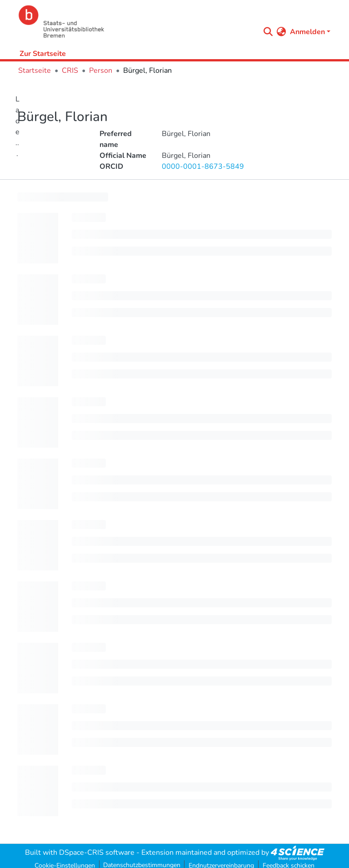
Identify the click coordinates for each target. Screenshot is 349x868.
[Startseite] (137, 22)
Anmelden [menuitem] (307, 32)
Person (101, 71)
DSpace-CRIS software (97, 853)
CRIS (70, 71)
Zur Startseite (43, 54)
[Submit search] (268, 32)
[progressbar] (63, 197)
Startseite (35, 71)
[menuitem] (282, 32)
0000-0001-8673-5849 (203, 167)
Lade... (17, 126)
